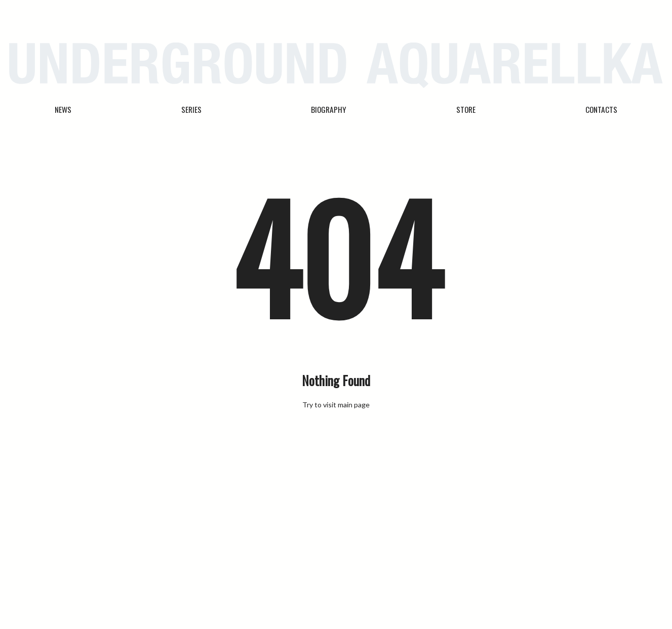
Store (466, 109)
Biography (329, 109)
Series (191, 109)
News (63, 109)
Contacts (601, 109)
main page (354, 405)
